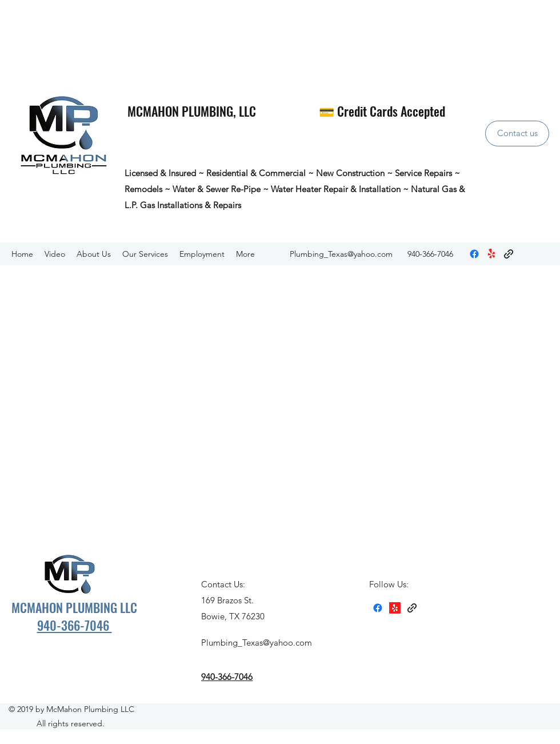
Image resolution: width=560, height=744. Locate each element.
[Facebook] (474, 254)
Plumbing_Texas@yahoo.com (341, 254)
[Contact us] (517, 134)
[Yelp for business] (491, 254)
